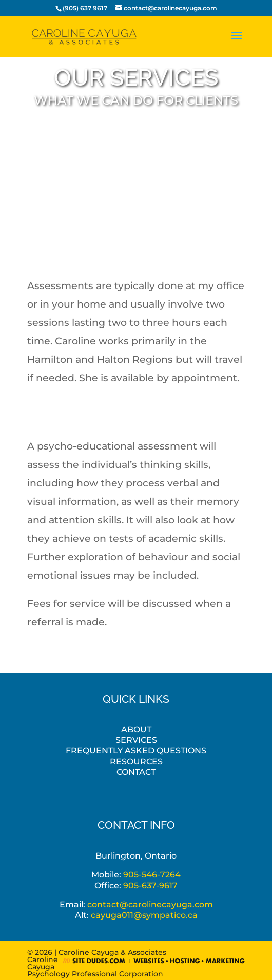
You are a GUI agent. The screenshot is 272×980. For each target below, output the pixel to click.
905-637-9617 (150, 885)
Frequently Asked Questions (136, 751)
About (136, 730)
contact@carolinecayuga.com (150, 904)
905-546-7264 (152, 875)
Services (136, 740)
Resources (136, 761)
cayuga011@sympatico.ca (144, 915)
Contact (136, 772)
